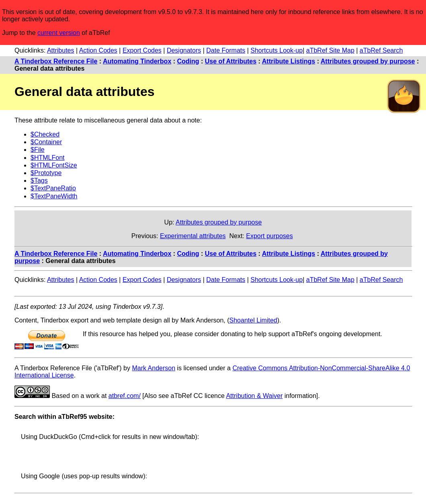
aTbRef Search (381, 50)
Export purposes (269, 236)
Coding (188, 61)
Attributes (61, 50)
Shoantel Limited (253, 320)
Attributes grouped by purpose (368, 61)
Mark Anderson (154, 368)
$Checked (45, 134)
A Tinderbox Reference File (56, 61)
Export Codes (142, 50)
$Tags (39, 181)
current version (59, 33)
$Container (46, 142)
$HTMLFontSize (54, 165)
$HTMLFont (47, 158)
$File (38, 150)
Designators (184, 50)
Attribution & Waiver (254, 396)
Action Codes (98, 50)
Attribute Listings (289, 61)
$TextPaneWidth (54, 196)
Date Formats (226, 50)
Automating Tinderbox (137, 61)
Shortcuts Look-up (276, 50)
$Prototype (46, 173)
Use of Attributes (231, 61)
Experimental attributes (193, 236)
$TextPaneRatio (53, 188)
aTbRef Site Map (330, 50)
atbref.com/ (125, 396)
